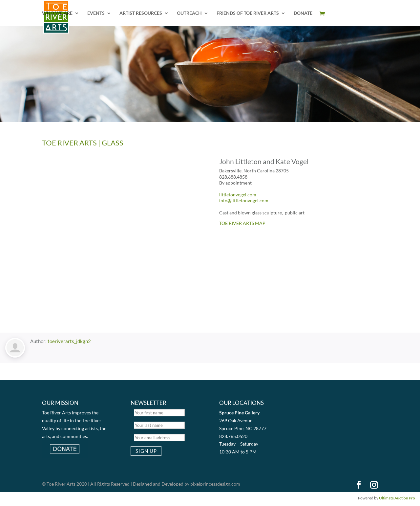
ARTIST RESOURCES (141, 13)
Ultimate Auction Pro (397, 498)
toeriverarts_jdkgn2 (69, 341)
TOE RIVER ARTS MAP (242, 223)
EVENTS (96, 13)
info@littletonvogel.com (244, 200)
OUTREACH (189, 13)
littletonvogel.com (238, 195)
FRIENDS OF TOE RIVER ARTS (248, 13)
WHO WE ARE (57, 13)
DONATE (303, 13)
